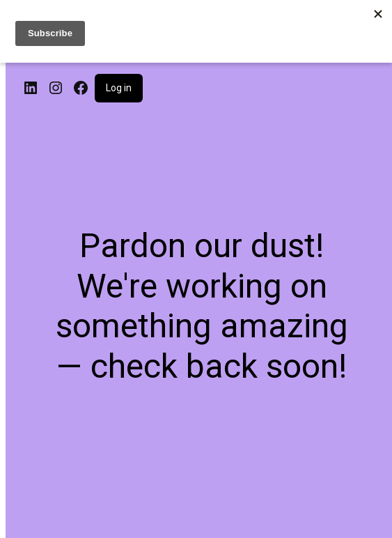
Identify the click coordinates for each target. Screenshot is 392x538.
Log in (119, 88)
